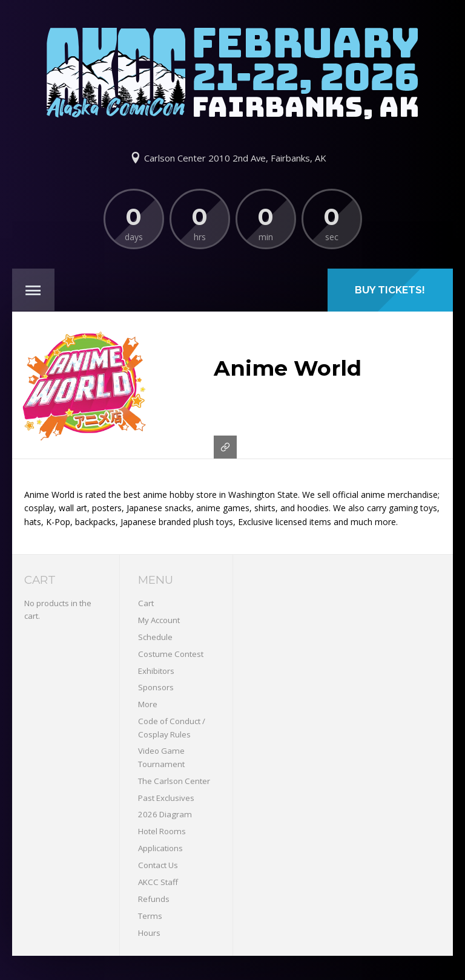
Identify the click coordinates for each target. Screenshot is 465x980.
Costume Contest (171, 654)
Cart (146, 603)
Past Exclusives (166, 798)
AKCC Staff (158, 882)
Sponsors (156, 687)
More (148, 704)
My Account (159, 620)
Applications (160, 848)
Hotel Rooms (162, 831)
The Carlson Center (174, 781)
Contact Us (158, 865)
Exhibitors (156, 671)
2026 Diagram (165, 814)
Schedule (155, 637)
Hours (149, 933)
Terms (150, 916)
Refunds (154, 899)
